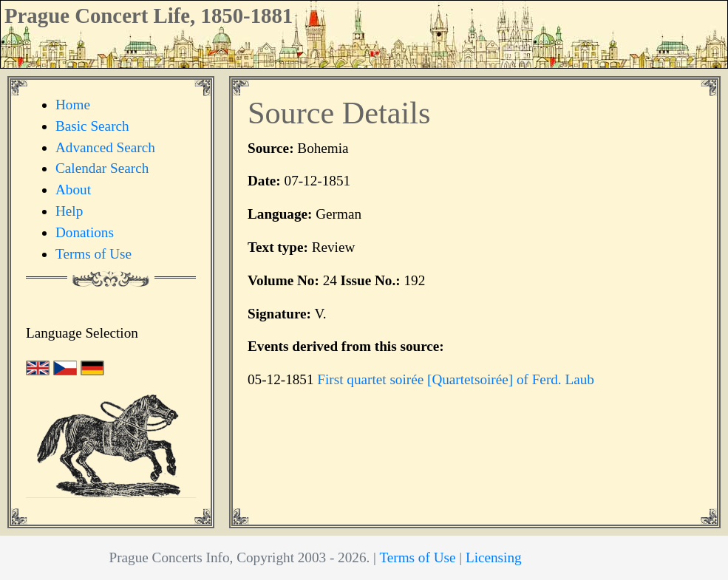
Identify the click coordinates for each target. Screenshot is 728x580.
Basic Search (92, 126)
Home (73, 105)
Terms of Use (93, 254)
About (73, 190)
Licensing (494, 557)
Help (69, 211)
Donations (85, 232)
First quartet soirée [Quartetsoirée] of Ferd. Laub (456, 379)
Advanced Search (105, 147)
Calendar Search (102, 168)
